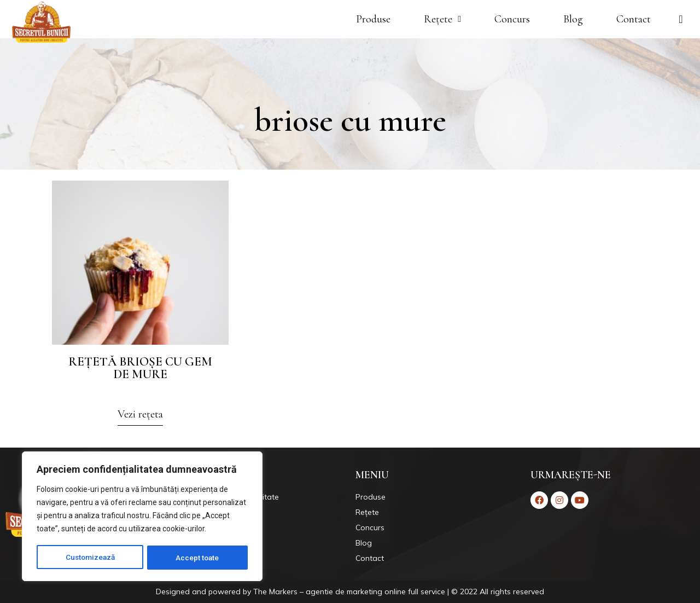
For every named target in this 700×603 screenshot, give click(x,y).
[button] (140, 417)
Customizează (91, 558)
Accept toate (198, 558)
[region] (142, 517)
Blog (573, 19)
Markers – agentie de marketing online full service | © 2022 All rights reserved (407, 592)
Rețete (442, 19)
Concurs (512, 19)
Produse (373, 19)
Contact (634, 19)
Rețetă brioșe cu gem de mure (140, 368)
